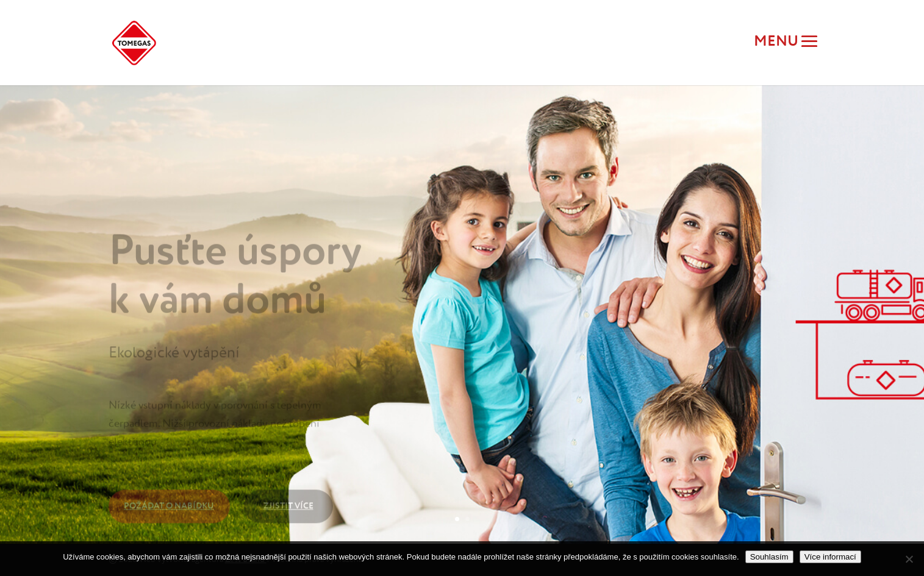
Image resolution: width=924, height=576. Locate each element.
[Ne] (909, 559)
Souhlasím (769, 557)
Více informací (830, 557)
